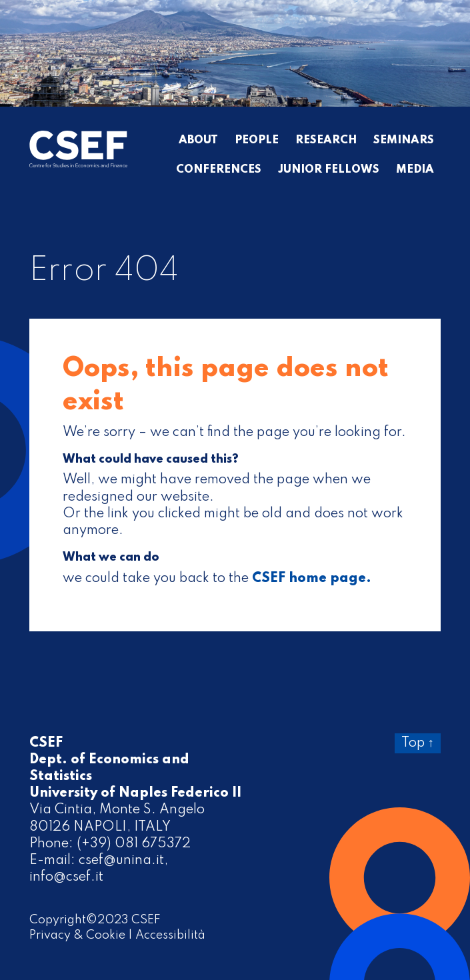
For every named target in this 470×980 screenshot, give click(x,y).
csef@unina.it (121, 861)
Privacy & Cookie (77, 935)
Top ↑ (418, 743)
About (198, 141)
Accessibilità (170, 935)
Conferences (219, 170)
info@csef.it (66, 877)
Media (415, 170)
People (257, 141)
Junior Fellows (329, 170)
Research (326, 141)
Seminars (404, 141)
